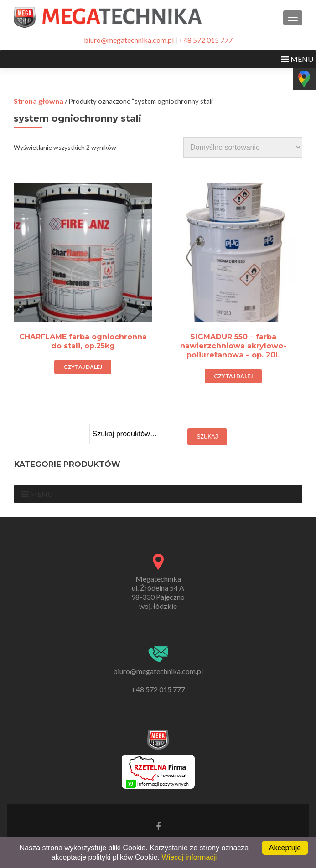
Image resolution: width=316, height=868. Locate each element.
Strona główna (39, 101)
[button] (302, 59)
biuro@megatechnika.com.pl (129, 40)
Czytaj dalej (83, 367)
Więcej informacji (189, 857)
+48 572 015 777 (206, 40)
